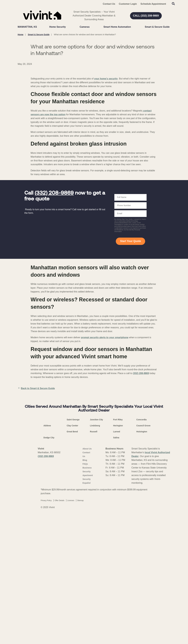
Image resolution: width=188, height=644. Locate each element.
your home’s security (106, 146)
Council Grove (143, 554)
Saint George (73, 548)
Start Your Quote (130, 309)
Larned (117, 560)
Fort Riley (118, 548)
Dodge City (49, 566)
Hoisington (142, 560)
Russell (94, 560)
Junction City (96, 548)
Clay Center (72, 554)
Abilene (47, 554)
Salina (116, 566)
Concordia (141, 548)
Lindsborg (95, 554)
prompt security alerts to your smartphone (105, 405)
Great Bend (72, 560)
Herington (118, 554)
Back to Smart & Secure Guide (36, 456)
